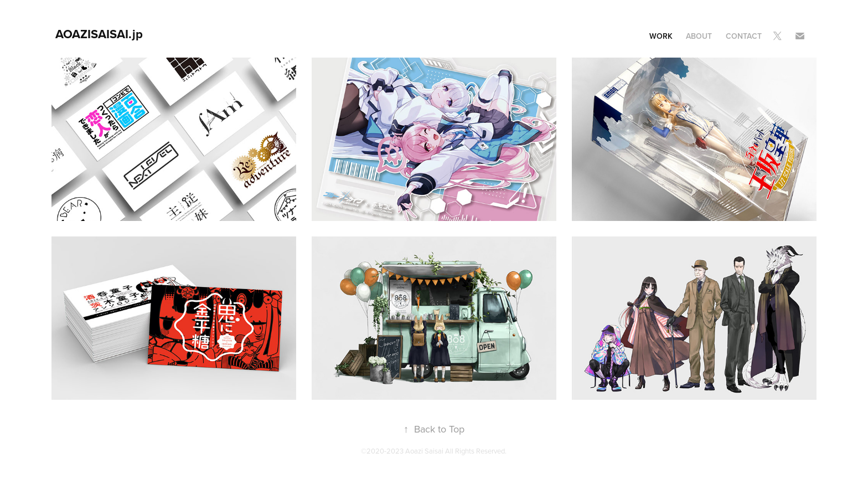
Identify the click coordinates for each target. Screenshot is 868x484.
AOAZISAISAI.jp (99, 34)
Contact (744, 36)
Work (661, 36)
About (699, 36)
